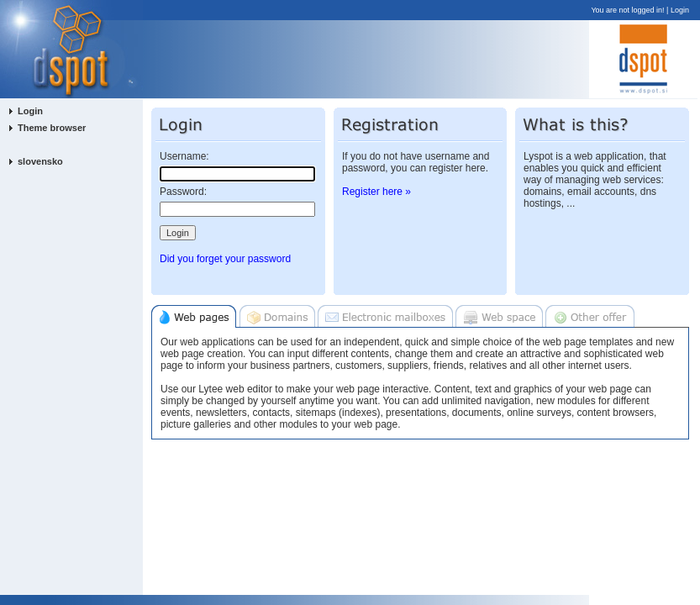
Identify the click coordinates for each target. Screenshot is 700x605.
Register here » (376, 192)
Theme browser (52, 128)
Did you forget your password (225, 259)
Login (680, 10)
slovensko (40, 161)
